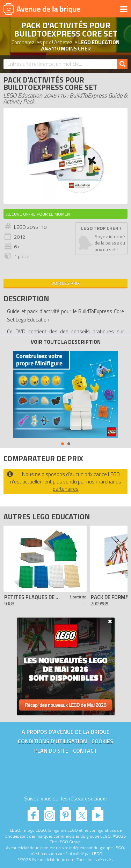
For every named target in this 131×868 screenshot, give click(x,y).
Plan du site (51, 751)
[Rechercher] (122, 64)
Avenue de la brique (42, 9)
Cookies (102, 741)
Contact (85, 751)
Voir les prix (65, 283)
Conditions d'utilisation (52, 741)
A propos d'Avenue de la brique (66, 732)
